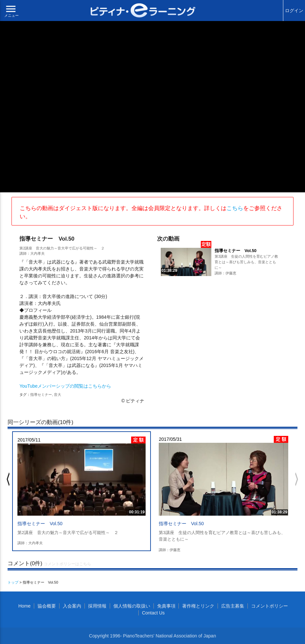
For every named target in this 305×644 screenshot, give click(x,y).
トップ (13, 582)
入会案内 (72, 606)
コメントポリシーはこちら (67, 564)
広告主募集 (233, 606)
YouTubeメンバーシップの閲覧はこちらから (65, 386)
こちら (235, 208)
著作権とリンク (198, 606)
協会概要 (47, 606)
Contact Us (153, 613)
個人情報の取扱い (132, 606)
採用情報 (97, 606)
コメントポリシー (270, 606)
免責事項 (166, 606)
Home (24, 606)
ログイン (294, 11)
